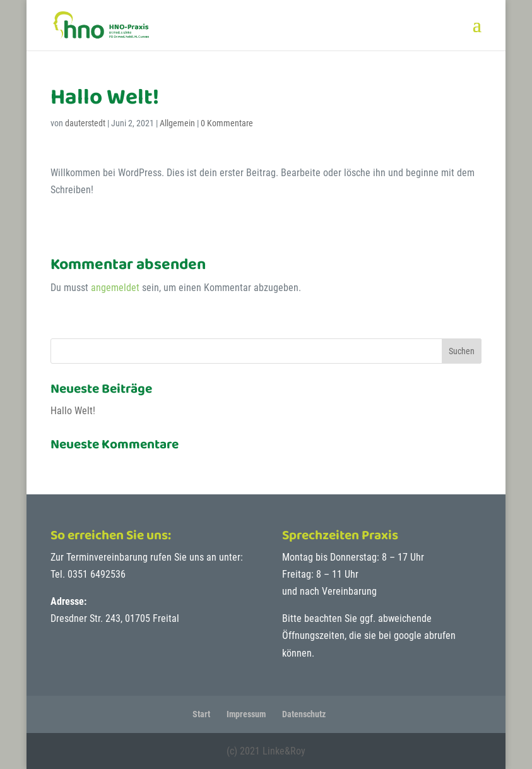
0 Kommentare (227, 123)
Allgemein (177, 123)
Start (201, 714)
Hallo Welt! (73, 411)
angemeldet (115, 288)
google (408, 635)
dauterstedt (85, 123)
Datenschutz (304, 714)
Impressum (246, 714)
